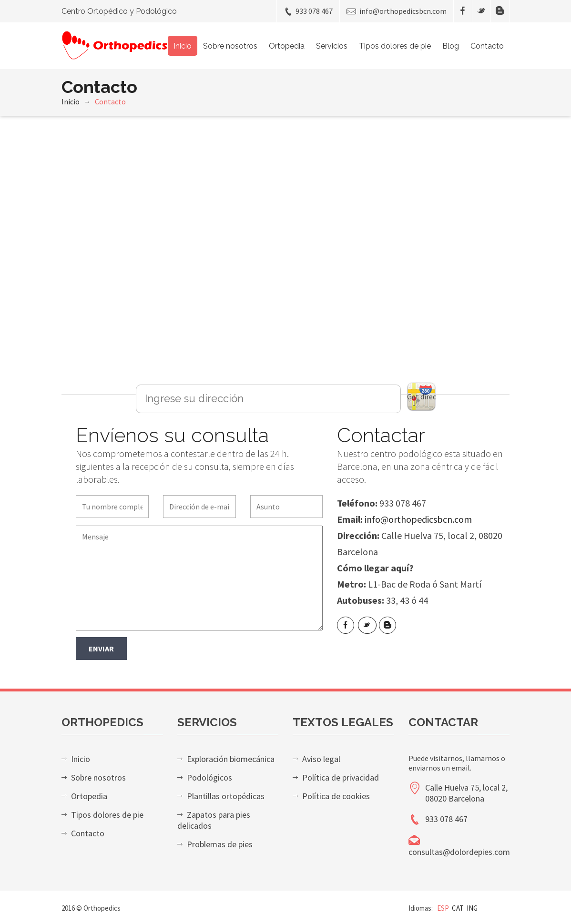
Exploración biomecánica (231, 759)
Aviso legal (321, 759)
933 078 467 (308, 11)
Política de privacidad (341, 777)
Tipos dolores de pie (395, 46)
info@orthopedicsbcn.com (397, 11)
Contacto (487, 46)
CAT (458, 908)
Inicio (183, 46)
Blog (451, 46)
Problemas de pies (220, 844)
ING (472, 908)
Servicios (332, 46)
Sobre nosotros (230, 46)
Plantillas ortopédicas (226, 796)
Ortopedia (287, 46)
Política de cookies (336, 796)
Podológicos (209, 777)
